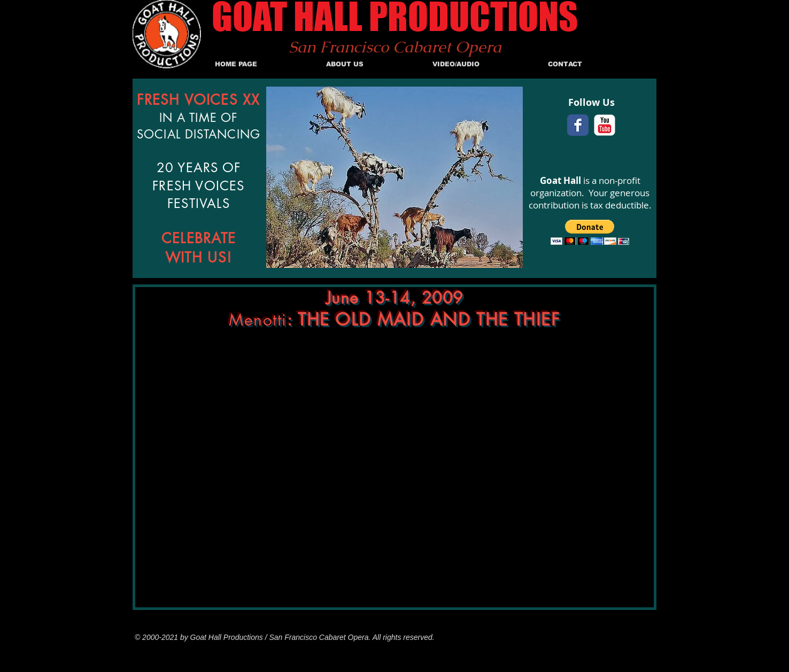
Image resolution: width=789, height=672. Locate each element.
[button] (590, 232)
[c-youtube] (605, 125)
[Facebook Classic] (578, 125)
